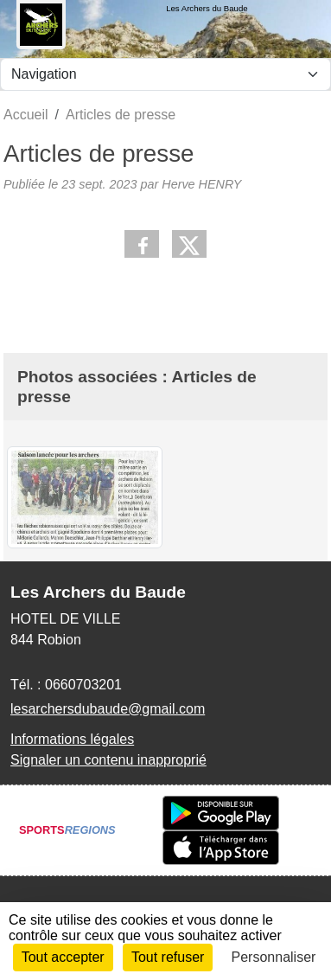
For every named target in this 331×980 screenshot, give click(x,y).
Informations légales (72, 739)
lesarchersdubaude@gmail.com (108, 709)
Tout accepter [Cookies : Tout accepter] (63, 957)
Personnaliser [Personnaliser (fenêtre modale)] (274, 957)
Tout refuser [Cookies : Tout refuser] (168, 957)
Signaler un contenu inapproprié (108, 760)
